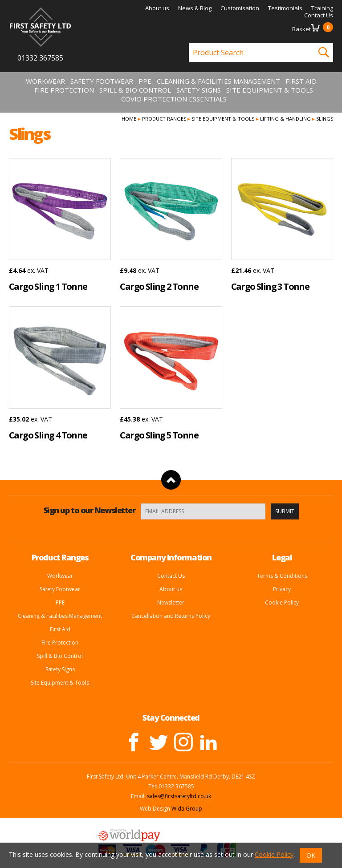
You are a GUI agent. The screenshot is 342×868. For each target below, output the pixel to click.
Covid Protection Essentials (174, 99)
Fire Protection (64, 90)
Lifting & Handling (285, 119)
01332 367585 (40, 58)
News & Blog (195, 8)
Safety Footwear (102, 81)
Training (322, 8)
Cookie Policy (282, 602)
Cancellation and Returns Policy (171, 616)
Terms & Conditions (282, 576)
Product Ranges (164, 119)
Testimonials (285, 8)
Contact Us (319, 15)
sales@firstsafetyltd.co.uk (179, 796)
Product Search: (189, 43)
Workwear (45, 81)
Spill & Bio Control (135, 90)
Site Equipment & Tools (270, 90)
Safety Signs (199, 90)
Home (129, 119)
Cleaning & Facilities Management (218, 81)
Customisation (240, 8)
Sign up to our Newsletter (90, 510)
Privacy (282, 589)
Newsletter (171, 602)
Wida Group (187, 809)
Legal (282, 557)
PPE (145, 81)
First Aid (301, 81)
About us (157, 8)
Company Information (171, 557)
